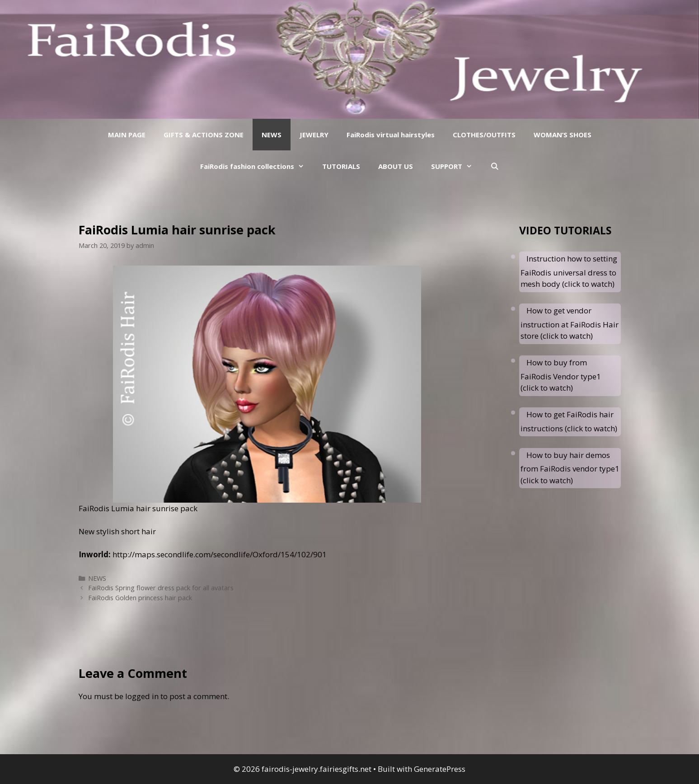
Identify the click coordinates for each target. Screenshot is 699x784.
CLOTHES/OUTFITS (484, 135)
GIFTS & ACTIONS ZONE (204, 135)
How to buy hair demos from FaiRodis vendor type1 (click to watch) (570, 468)
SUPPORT (456, 166)
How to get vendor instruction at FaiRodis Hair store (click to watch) (570, 323)
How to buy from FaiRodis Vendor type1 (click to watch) (561, 375)
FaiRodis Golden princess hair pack (140, 598)
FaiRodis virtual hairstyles (391, 135)
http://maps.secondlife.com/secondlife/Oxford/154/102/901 (219, 554)
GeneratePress (440, 769)
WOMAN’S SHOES (563, 135)
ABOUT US (396, 166)
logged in (142, 696)
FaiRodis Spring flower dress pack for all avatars (161, 588)
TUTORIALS (341, 166)
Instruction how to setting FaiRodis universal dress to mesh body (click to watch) (569, 271)
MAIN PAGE (127, 135)
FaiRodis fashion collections (257, 166)
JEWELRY (314, 135)
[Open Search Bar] (495, 166)
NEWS (272, 135)
